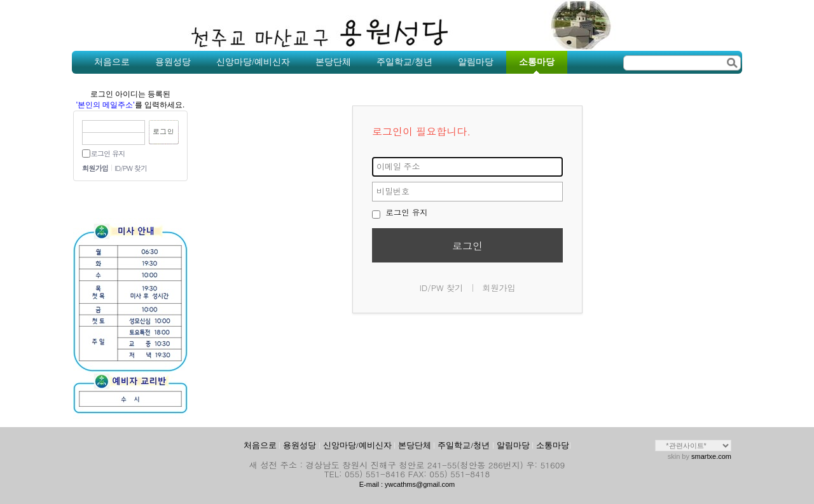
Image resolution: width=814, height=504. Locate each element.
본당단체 (415, 445)
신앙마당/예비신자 (357, 445)
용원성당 (300, 445)
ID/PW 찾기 (131, 168)
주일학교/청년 (464, 445)
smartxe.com (711, 456)
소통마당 (553, 445)
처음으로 (260, 445)
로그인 (467, 246)
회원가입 (95, 168)
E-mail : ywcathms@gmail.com (407, 484)
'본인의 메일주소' (106, 105)
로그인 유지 (107, 153)
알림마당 (513, 445)
